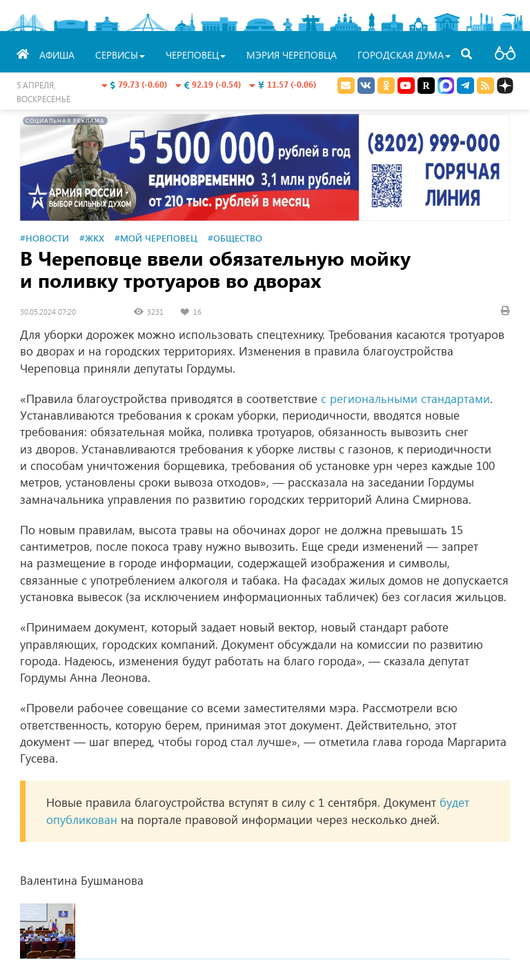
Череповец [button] (196, 55)
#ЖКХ (92, 238)
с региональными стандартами (405, 399)
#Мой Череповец (156, 238)
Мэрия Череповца (292, 55)
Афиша (57, 55)
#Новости (45, 238)
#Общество (235, 238)
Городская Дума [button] (404, 55)
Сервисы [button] (120, 55)
